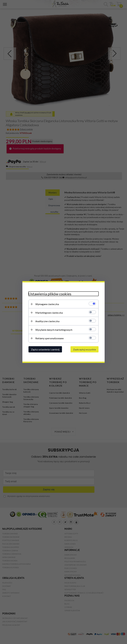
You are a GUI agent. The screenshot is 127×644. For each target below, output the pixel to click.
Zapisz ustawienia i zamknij (45, 349)
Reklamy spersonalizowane (49, 338)
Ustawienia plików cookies (50, 294)
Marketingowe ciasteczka (49, 313)
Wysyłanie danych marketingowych (54, 330)
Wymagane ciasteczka (47, 304)
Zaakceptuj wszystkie (85, 349)
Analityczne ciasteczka (47, 321)
